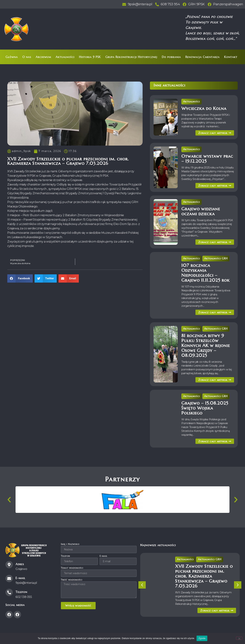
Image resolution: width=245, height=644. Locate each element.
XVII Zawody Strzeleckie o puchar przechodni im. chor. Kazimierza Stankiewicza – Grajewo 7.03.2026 (204, 576)
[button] (20, 278)
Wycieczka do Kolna (204, 108)
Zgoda (202, 638)
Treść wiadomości (72, 580)
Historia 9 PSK (90, 57)
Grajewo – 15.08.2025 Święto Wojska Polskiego (205, 408)
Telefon (65, 556)
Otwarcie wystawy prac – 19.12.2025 (207, 159)
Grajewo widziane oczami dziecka (201, 211)
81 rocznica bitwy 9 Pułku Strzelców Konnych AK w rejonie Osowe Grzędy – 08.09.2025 (206, 346)
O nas (27, 57)
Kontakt (231, 57)
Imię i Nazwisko (70, 544)
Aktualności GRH (216, 258)
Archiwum (43, 57)
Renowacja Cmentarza (202, 57)
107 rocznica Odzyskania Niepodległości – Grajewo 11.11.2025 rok (206, 273)
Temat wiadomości (72, 568)
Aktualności (65, 57)
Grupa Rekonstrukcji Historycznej (131, 57)
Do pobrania (171, 57)
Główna (12, 57)
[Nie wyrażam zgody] (239, 638)
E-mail (103, 556)
